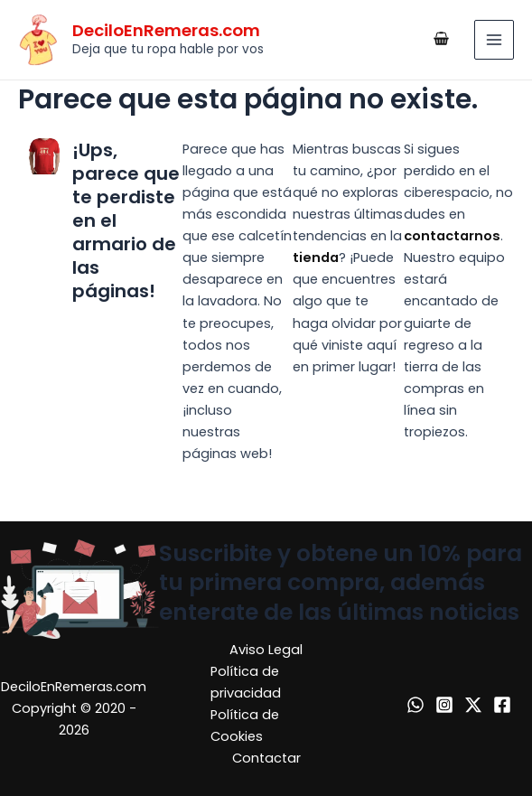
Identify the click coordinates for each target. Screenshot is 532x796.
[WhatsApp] (415, 705)
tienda (316, 258)
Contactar (266, 758)
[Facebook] (502, 705)
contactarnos (452, 236)
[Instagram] (444, 705)
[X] (473, 705)
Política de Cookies (245, 726)
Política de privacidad (246, 682)
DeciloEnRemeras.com (166, 30)
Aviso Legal (266, 650)
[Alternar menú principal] (494, 40)
